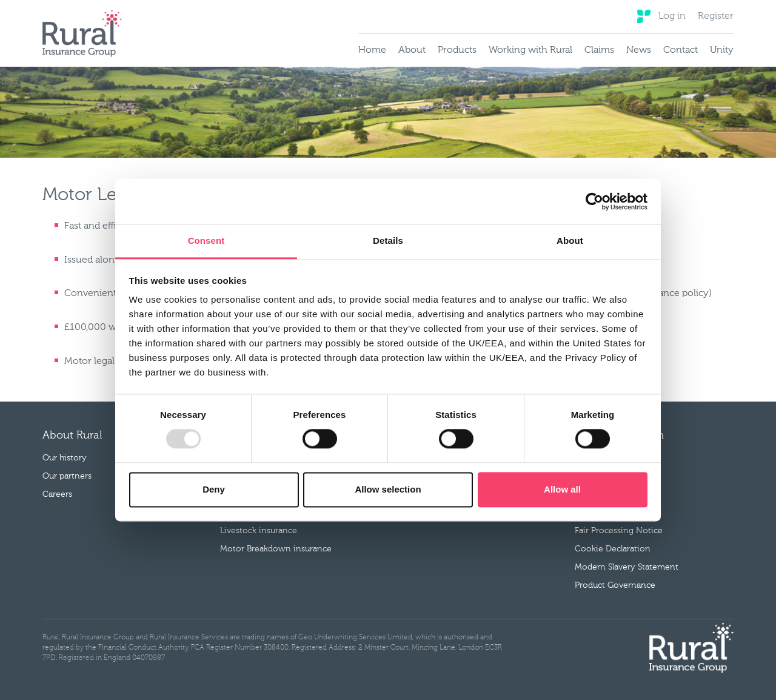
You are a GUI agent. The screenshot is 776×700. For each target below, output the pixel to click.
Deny (214, 489)
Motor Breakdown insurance (276, 549)
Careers (57, 494)
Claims (599, 50)
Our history (65, 458)
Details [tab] (388, 241)
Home (372, 50)
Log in (672, 16)
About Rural (72, 436)
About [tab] (570, 241)
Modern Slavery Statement (627, 567)
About (412, 50)
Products (457, 50)
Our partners (67, 476)
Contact (681, 50)
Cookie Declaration (613, 549)
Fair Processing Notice (619, 531)
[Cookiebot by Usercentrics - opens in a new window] (594, 201)
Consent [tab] (206, 241)
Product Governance (615, 585)
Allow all (562, 489)
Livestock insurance (259, 531)
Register (716, 16)
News (639, 50)
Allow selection (388, 489)
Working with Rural (530, 50)
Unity (722, 50)
